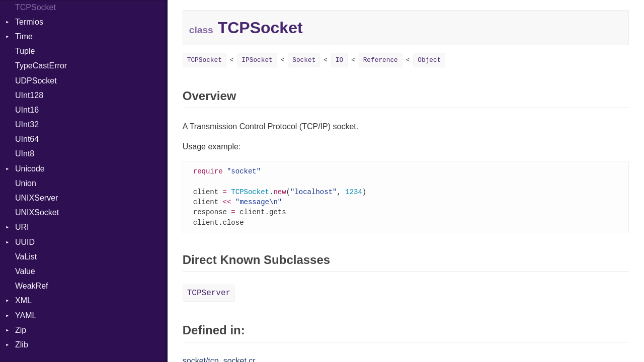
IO (339, 60)
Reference (381, 60)
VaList (26, 257)
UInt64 (27, 139)
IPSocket (257, 60)
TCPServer (209, 296)
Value (25, 271)
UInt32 (27, 124)
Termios (29, 22)
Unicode (30, 169)
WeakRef (32, 286)
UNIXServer (36, 198)
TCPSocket (205, 60)
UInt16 (27, 110)
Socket (304, 60)
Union (26, 183)
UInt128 (29, 95)
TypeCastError (41, 66)
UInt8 (25, 154)
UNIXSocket (37, 212)
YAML (26, 315)
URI (22, 227)
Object (429, 60)
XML (23, 300)
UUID (25, 242)
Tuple (25, 51)
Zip (21, 330)
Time (24, 36)
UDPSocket (36, 81)
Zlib (22, 345)
